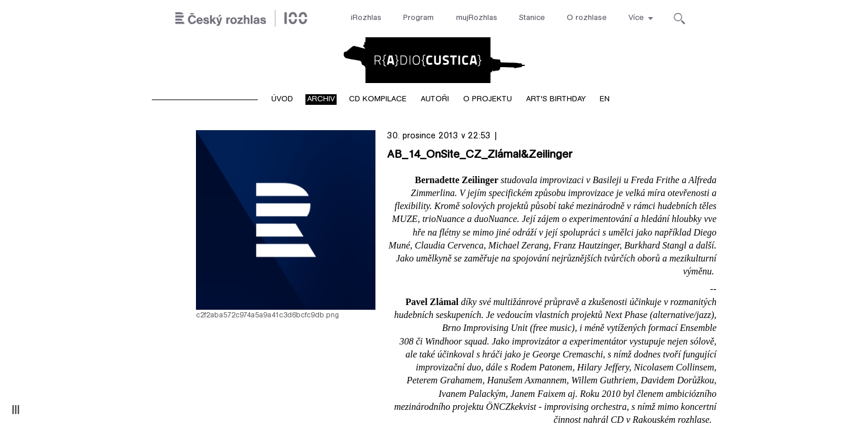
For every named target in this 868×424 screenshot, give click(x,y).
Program (418, 18)
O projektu (488, 100)
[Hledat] (679, 19)
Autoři (435, 100)
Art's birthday (556, 100)
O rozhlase (587, 18)
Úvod (282, 100)
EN (605, 100)
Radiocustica (434, 60)
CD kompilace (378, 100)
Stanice (532, 18)
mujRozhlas (477, 18)
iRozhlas (366, 18)
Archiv (321, 100)
